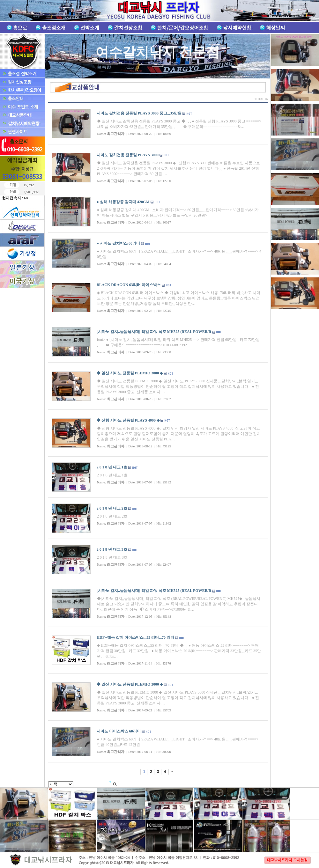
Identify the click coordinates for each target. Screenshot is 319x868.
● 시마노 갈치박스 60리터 (118, 243)
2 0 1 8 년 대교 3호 (112, 549)
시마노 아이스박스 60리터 (119, 731)
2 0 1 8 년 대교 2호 (112, 508)
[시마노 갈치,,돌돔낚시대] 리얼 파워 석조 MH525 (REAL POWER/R (154, 332)
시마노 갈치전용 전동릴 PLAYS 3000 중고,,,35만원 (139, 113)
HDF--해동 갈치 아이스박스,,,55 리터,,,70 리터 (135, 637)
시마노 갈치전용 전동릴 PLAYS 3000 (128, 155)
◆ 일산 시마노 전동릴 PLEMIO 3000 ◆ (130, 373)
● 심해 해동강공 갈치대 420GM (123, 202)
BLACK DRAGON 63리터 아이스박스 (129, 285)
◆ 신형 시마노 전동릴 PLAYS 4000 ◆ (128, 420)
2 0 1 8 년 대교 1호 (112, 467)
